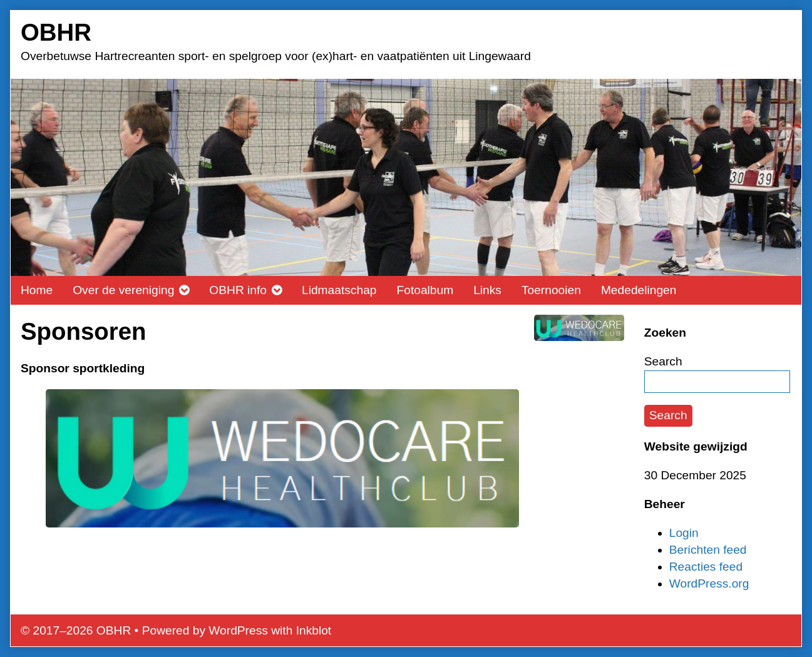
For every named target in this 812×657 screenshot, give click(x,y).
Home (37, 290)
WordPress (238, 630)
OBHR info (238, 290)
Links (487, 290)
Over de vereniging (123, 290)
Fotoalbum (425, 290)
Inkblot (314, 630)
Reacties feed (706, 567)
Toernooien (551, 290)
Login (684, 533)
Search (663, 361)
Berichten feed (708, 550)
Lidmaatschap (339, 290)
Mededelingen (639, 290)
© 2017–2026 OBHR (76, 630)
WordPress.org (709, 583)
